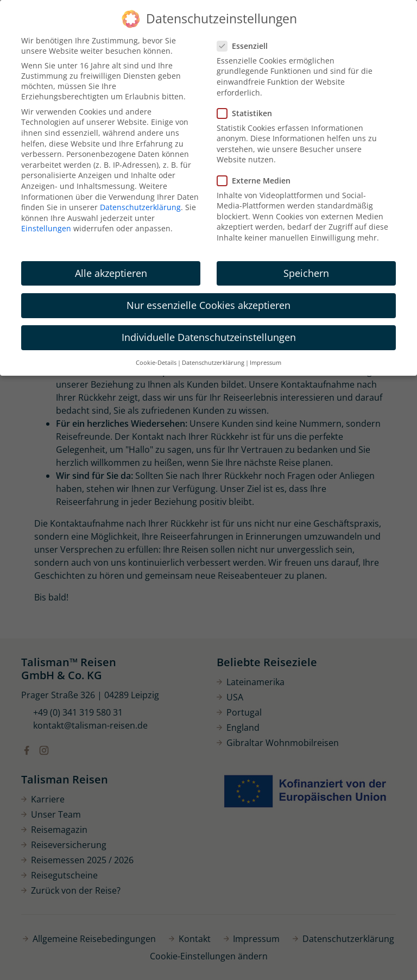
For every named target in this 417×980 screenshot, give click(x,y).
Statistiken (248, 113)
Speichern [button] (306, 273)
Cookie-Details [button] (156, 363)
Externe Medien (257, 181)
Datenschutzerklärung (140, 207)
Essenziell (246, 46)
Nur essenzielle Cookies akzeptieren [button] (208, 305)
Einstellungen (46, 228)
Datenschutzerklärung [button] (213, 363)
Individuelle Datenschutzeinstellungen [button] (209, 337)
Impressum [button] (266, 363)
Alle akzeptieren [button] (111, 273)
